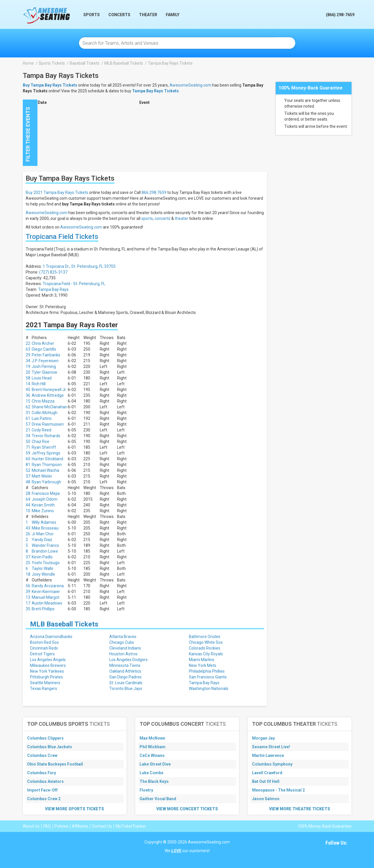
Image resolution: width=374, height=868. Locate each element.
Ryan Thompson (47, 465)
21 (28, 430)
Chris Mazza (43, 401)
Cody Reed (42, 430)
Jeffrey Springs (46, 453)
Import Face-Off (42, 790)
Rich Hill (39, 384)
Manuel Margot (46, 597)
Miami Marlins (202, 660)
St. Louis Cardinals (126, 683)
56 (28, 586)
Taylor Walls (43, 568)
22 (28, 343)
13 (28, 597)
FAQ (47, 826)
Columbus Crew (42, 755)
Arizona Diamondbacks (51, 637)
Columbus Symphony (272, 764)
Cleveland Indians (125, 648)
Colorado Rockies (205, 648)
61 (28, 418)
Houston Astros (123, 654)
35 (28, 609)
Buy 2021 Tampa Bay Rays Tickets (57, 192)
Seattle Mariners (45, 683)
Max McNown (152, 738)
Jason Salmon (266, 799)
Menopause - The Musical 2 (278, 790)
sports (147, 218)
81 (28, 465)
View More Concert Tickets (187, 809)
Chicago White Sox (206, 642)
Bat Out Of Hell (266, 781)
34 (28, 361)
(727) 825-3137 (53, 272)
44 (28, 505)
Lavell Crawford (267, 773)
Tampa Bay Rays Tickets (155, 91)
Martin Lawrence (268, 755)
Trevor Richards (46, 436)
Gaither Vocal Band (158, 799)
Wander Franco (45, 545)
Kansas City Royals (206, 654)
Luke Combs (152, 773)
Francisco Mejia (46, 493)
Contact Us (102, 826)
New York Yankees (47, 671)
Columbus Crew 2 (44, 799)
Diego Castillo (44, 349)
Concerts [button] (119, 15)
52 (28, 470)
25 (28, 563)
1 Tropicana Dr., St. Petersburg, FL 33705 (79, 266)
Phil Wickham (153, 747)
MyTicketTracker (131, 826)
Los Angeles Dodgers (128, 660)
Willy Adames (44, 522)
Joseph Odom (45, 499)
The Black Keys (154, 781)
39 (28, 592)
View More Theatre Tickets (300, 809)
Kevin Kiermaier (46, 592)
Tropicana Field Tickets (62, 237)
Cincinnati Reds (44, 648)
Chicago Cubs (122, 642)
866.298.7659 (154, 192)
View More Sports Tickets (75, 809)
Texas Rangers (44, 689)
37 (28, 476)
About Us (31, 826)
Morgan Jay (263, 738)
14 (28, 384)
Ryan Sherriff (44, 447)
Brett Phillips (43, 609)
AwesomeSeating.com (190, 85)
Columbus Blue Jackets (50, 747)
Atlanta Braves (123, 637)
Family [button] (173, 15)
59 (28, 453)
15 (28, 401)
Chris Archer (43, 343)
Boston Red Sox (44, 642)
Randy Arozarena (48, 586)
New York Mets (203, 665)
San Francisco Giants (208, 677)
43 (28, 528)
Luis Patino (42, 418)
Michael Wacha (45, 470)
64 (28, 499)
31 (28, 413)
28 (28, 493)
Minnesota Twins (125, 665)
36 (28, 395)
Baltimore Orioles (205, 637)
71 (28, 447)
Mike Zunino (43, 511)
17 (28, 603)
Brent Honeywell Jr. (49, 390)
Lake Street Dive (155, 764)
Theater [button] (148, 15)
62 (28, 407)
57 (28, 424)
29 (28, 355)
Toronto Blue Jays (126, 689)
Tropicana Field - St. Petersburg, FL (74, 284)
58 (28, 378)
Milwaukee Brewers (48, 665)
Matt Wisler (42, 476)
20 (28, 372)
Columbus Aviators (45, 781)
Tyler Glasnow (45, 372)
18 (28, 574)
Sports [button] (92, 15)
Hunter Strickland (47, 459)
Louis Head (42, 378)
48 (28, 482)
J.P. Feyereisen (45, 361)
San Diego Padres (125, 677)
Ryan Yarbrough (46, 482)
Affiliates (80, 826)
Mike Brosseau (45, 528)
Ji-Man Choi (43, 534)
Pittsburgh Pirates (46, 677)
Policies (61, 826)
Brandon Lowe (45, 551)
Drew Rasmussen (48, 424)
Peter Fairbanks (46, 355)
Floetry (146, 790)
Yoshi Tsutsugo (46, 563)
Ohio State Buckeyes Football (55, 764)
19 (28, 366)
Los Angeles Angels (48, 660)
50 (28, 442)
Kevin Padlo (42, 557)
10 (28, 511)
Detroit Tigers (42, 654)
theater (182, 218)
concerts (162, 218)
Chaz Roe (41, 442)
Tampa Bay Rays (53, 289)
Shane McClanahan (49, 407)
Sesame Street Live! (271, 747)
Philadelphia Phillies (207, 671)
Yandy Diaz (42, 540)
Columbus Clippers (45, 738)
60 (28, 459)
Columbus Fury (42, 773)
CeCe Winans (152, 755)
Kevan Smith (43, 505)
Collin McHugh (45, 413)
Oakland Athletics (125, 671)
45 (28, 390)
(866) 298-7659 (340, 15)
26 (28, 534)
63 (28, 349)
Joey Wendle (43, 574)
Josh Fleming (44, 366)
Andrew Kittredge (48, 395)
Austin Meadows (47, 603)
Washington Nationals (209, 689)
